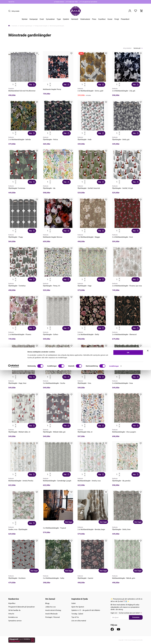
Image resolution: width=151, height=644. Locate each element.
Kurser (110, 19)
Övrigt (117, 19)
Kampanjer (34, 19)
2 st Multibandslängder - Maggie (89, 237)
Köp (32, 85)
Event (42, 19)
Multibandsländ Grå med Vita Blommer (22, 91)
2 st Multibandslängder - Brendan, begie (91, 529)
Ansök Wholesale (51, 614)
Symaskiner (50, 19)
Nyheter (25, 19)
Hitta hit (11, 614)
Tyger (59, 19)
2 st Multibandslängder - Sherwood (124, 334)
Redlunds (80, 89)
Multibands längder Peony (52, 89)
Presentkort (125, 19)
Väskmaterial (85, 19)
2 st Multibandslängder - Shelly (88, 334)
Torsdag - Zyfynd (77, 614)
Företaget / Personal (52, 617)
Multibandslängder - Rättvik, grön (124, 578)
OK (128, 626)
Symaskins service (15, 621)
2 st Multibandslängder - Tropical (54, 528)
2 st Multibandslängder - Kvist (123, 237)
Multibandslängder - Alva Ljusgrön (124, 432)
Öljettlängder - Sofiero (51, 334)
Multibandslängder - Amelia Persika (21, 481)
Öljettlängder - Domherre (17, 578)
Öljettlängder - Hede (85, 140)
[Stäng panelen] (148, 624)
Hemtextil (75, 19)
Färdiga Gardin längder (41, 26)
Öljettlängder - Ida (49, 188)
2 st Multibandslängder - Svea (122, 383)
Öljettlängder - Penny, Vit (51, 286)
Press (94, 19)
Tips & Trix (11, 2)
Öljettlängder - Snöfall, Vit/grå (123, 188)
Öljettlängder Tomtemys (17, 188)
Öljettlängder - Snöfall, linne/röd (89, 188)
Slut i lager (69, 522)
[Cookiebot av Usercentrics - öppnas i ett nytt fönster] (14, 640)
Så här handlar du (14, 610)
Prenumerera (136, 617)
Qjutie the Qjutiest (78, 607)
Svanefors (11, 89)
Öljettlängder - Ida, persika (121, 481)
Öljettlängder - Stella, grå (121, 140)
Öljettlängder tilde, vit (85, 432)
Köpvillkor (12, 603)
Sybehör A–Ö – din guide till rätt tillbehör (86, 610)
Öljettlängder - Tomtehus (17, 286)
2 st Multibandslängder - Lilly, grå (124, 91)
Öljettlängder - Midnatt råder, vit (19, 432)
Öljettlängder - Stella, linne (121, 529)
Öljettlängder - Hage (85, 286)
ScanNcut (102, 19)
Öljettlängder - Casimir (85, 578)
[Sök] (10, 11)
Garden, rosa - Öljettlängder (18, 529)
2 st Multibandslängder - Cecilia (54, 383)
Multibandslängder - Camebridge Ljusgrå (57, 481)
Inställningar (114, 640)
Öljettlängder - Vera (84, 383)
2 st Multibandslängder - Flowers (20, 334)
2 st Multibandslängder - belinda (20, 140)
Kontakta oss (13, 617)
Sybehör (66, 19)
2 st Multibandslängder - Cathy (54, 578)
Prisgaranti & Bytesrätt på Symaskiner (22, 607)
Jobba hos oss (50, 607)
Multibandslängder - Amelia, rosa (89, 481)
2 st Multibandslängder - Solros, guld (90, 91)
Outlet (74, 603)
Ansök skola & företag (53, 610)
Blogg (47, 603)
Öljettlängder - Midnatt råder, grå (54, 432)
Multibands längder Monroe (53, 237)
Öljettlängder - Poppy (16, 237)
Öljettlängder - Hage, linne (17, 383)
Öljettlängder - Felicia (50, 140)
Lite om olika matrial (79, 621)
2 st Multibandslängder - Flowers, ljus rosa (127, 286)
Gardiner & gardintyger (26, 26)
